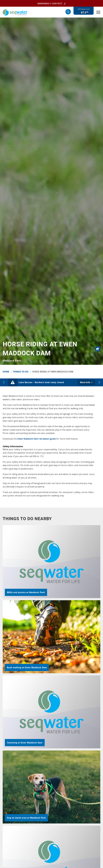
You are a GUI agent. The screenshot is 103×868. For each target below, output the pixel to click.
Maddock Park (12, 360)
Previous (4, 382)
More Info (85, 382)
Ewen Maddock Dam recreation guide (37, 439)
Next (99, 382)
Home (6, 372)
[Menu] (98, 12)
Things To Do (21, 372)
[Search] (68, 12)
